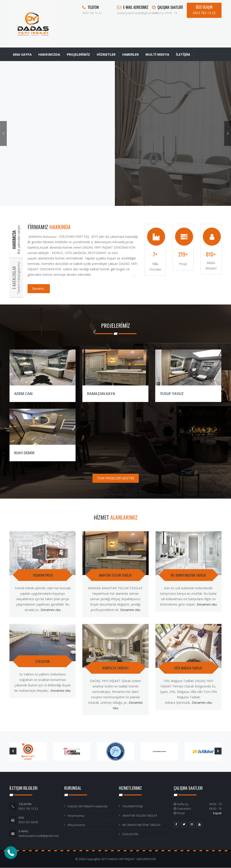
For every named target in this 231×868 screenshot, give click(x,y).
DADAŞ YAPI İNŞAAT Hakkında (88, 806)
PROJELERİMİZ (78, 54)
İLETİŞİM (183, 54)
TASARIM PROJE (43, 575)
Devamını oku (51, 610)
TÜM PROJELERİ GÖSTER (116, 478)
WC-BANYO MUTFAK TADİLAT (188, 575)
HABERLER (131, 54)
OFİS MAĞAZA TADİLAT (188, 668)
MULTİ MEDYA (157, 54)
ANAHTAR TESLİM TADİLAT (115, 575)
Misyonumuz (76, 825)
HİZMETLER (106, 54)
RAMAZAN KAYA (101, 394)
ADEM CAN (23, 394)
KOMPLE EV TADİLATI (115, 668)
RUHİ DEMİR (24, 453)
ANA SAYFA (22, 54)
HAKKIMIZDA (49, 54)
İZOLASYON (43, 661)
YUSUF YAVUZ (172, 394)
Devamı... (39, 289)
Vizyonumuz (76, 816)
